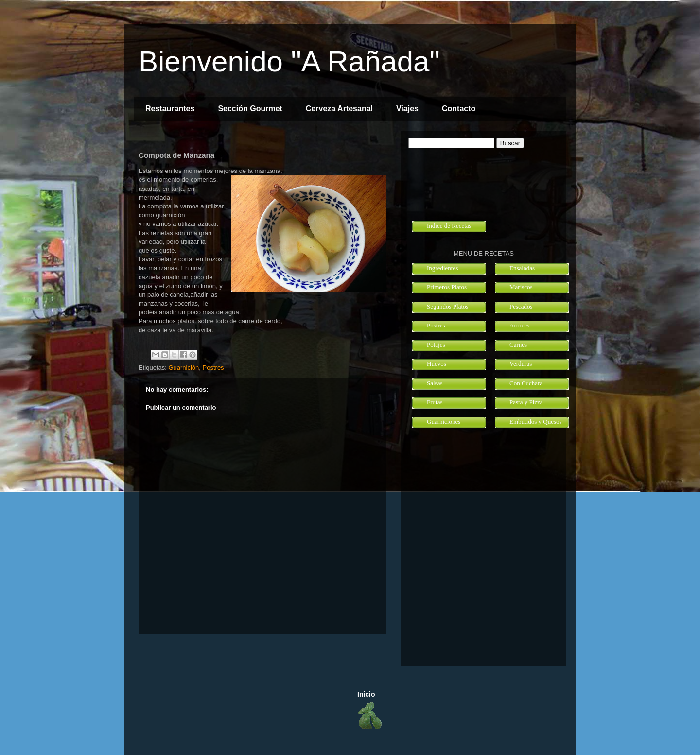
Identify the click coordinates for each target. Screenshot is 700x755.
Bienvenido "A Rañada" (289, 61)
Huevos (437, 364)
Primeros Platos (447, 287)
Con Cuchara (526, 383)
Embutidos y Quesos (536, 421)
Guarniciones (444, 421)
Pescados (521, 306)
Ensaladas (522, 268)
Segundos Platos (448, 306)
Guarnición (184, 368)
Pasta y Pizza (526, 402)
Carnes (518, 345)
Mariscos (521, 287)
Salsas (435, 383)
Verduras (521, 364)
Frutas (435, 402)
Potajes (436, 345)
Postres (213, 368)
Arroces (519, 325)
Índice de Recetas (449, 226)
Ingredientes (442, 268)
